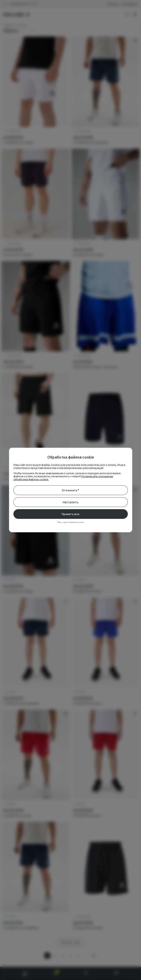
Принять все (70, 514)
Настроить (70, 502)
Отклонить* (70, 490)
